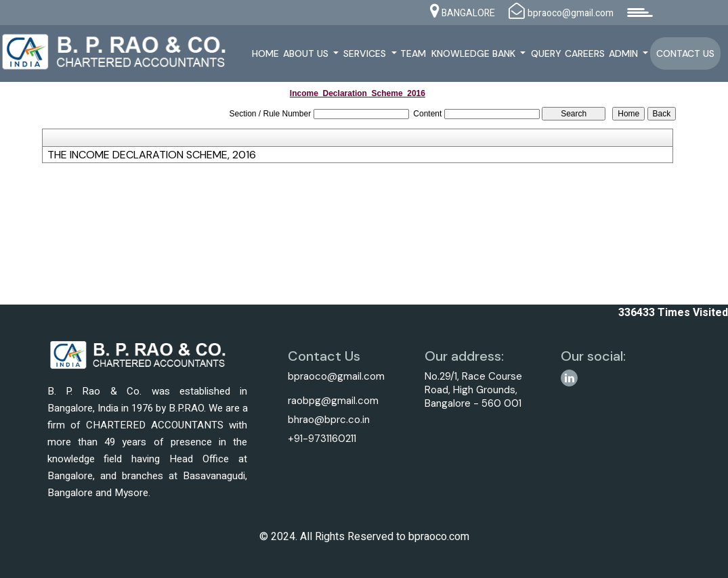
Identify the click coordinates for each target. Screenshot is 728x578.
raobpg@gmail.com (333, 401)
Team (413, 53)
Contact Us (685, 53)
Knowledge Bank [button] (475, 53)
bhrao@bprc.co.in (329, 420)
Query (546, 53)
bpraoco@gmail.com (336, 376)
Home (265, 53)
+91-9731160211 (322, 439)
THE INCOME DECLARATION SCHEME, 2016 (152, 155)
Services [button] (366, 53)
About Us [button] (307, 53)
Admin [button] (625, 53)
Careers (585, 53)
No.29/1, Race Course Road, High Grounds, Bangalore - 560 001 (473, 390)
